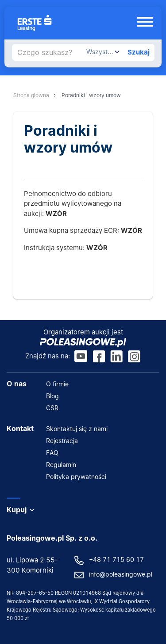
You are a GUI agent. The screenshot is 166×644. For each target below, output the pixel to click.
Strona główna (31, 95)
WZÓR (131, 230)
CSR (52, 408)
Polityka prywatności (76, 477)
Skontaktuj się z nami (77, 429)
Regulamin (61, 465)
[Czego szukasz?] (48, 52)
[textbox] (103, 52)
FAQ (52, 453)
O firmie (57, 384)
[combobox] (103, 52)
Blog (52, 396)
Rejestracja (62, 441)
